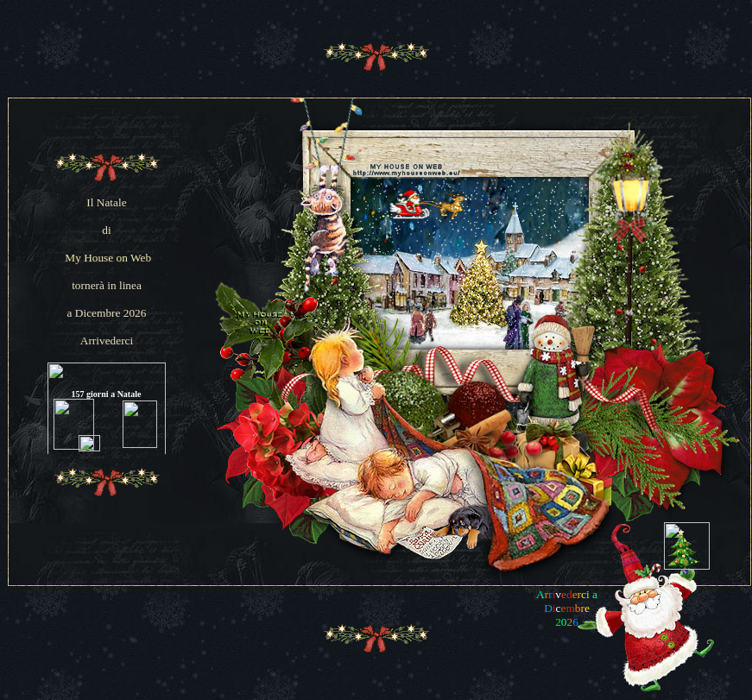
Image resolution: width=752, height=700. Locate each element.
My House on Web (108, 258)
